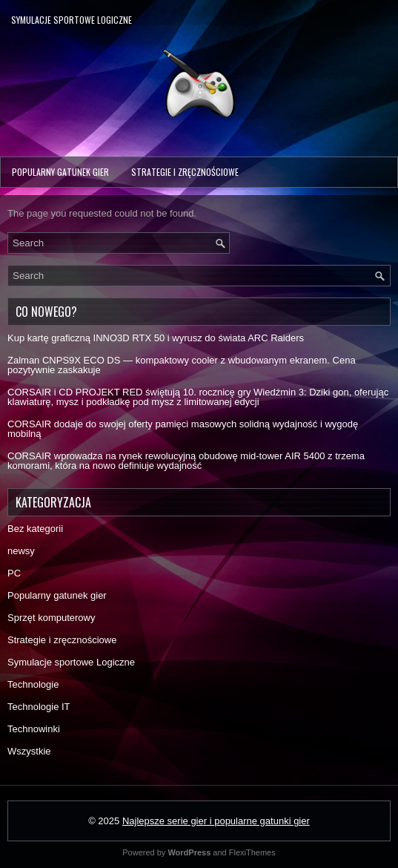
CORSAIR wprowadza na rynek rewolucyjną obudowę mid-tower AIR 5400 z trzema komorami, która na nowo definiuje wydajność (186, 461)
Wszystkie (29, 751)
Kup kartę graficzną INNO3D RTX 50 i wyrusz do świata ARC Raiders (156, 338)
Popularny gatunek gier (60, 172)
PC (14, 573)
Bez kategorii (35, 529)
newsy (21, 551)
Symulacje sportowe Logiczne (72, 20)
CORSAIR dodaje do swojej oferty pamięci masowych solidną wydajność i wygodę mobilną (183, 429)
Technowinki (34, 729)
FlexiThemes (252, 852)
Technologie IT (39, 707)
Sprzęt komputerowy (52, 618)
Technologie (33, 684)
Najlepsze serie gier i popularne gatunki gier (216, 821)
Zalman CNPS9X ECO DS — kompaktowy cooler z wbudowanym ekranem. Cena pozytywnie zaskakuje (182, 365)
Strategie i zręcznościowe (185, 172)
